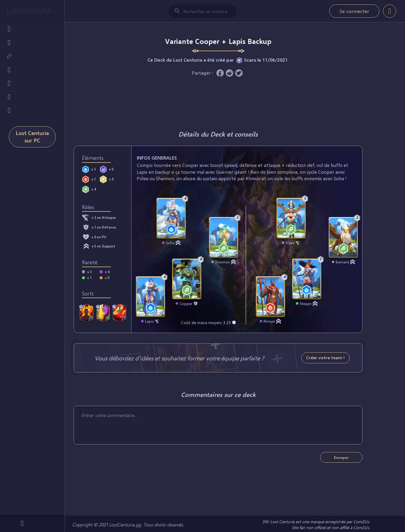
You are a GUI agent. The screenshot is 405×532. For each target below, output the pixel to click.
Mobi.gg (48, 510)
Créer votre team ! (325, 357)
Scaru (250, 60)
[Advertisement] (218, 102)
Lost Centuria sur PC (32, 142)
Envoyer (341, 457)
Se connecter (354, 11)
